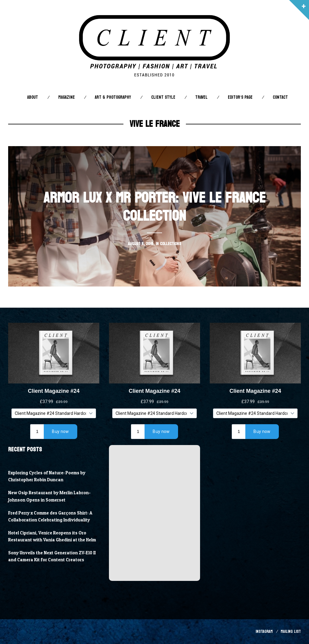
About (33, 97)
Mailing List (291, 631)
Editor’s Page (240, 97)
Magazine (67, 97)
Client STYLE (163, 97)
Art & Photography (113, 97)
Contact (280, 97)
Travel (201, 97)
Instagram (264, 631)
